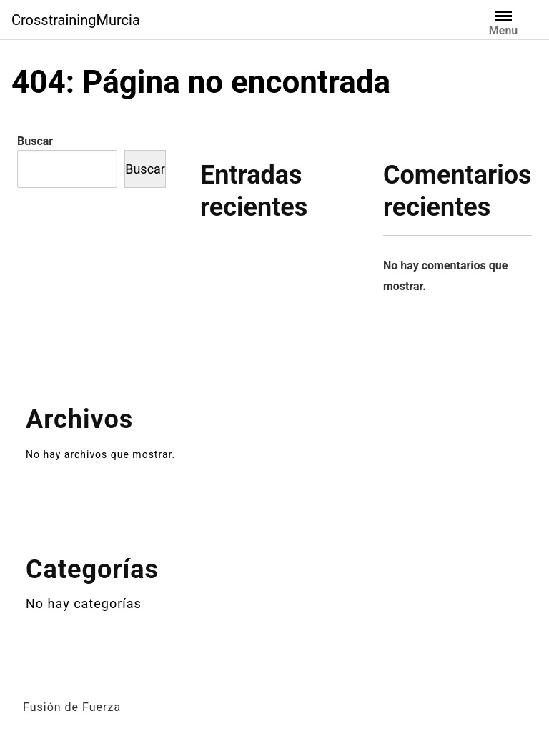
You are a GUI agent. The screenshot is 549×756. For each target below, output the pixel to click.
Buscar (35, 141)
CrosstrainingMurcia (76, 20)
